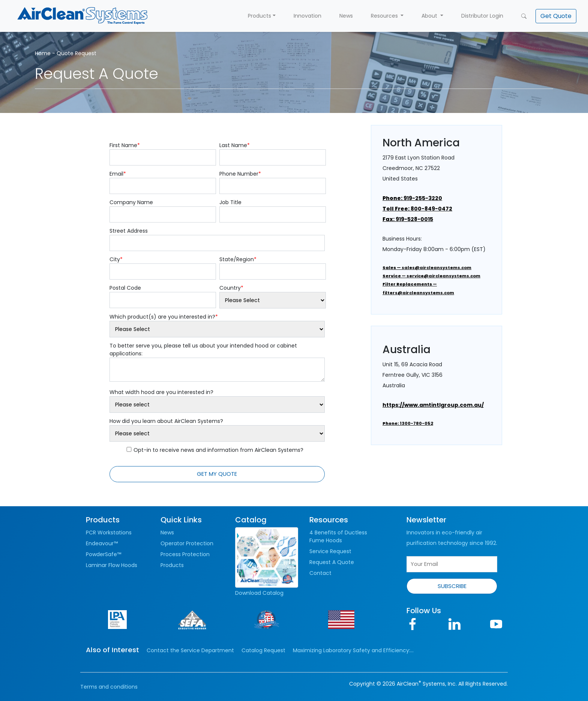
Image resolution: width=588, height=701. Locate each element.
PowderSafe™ (103, 554)
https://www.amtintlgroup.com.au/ (433, 405)
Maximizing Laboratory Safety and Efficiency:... (353, 650)
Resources (385, 16)
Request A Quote (332, 562)
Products (259, 16)
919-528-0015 (408, 219)
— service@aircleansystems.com (431, 276)
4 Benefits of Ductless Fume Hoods (338, 536)
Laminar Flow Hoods (112, 565)
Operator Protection (187, 543)
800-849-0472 (417, 209)
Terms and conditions (109, 687)
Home (43, 53)
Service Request (330, 551)
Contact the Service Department (190, 650)
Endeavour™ (102, 543)
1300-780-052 (408, 423)
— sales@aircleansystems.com (427, 268)
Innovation (307, 16)
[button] (556, 16)
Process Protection (185, 554)
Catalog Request (263, 650)
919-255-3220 (412, 198)
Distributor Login (482, 16)
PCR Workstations (109, 533)
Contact (320, 573)
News (346, 16)
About (430, 16)
